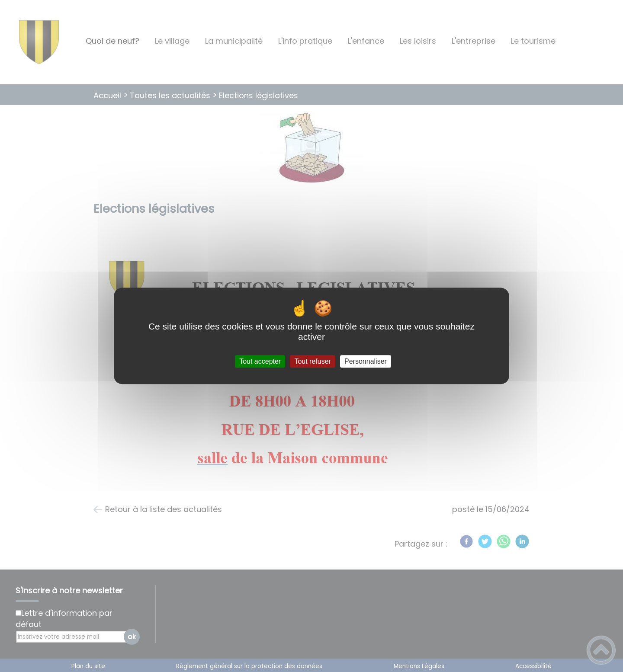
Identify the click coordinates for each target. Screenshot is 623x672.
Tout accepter (260, 361)
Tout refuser (312, 361)
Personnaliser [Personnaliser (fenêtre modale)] (366, 361)
